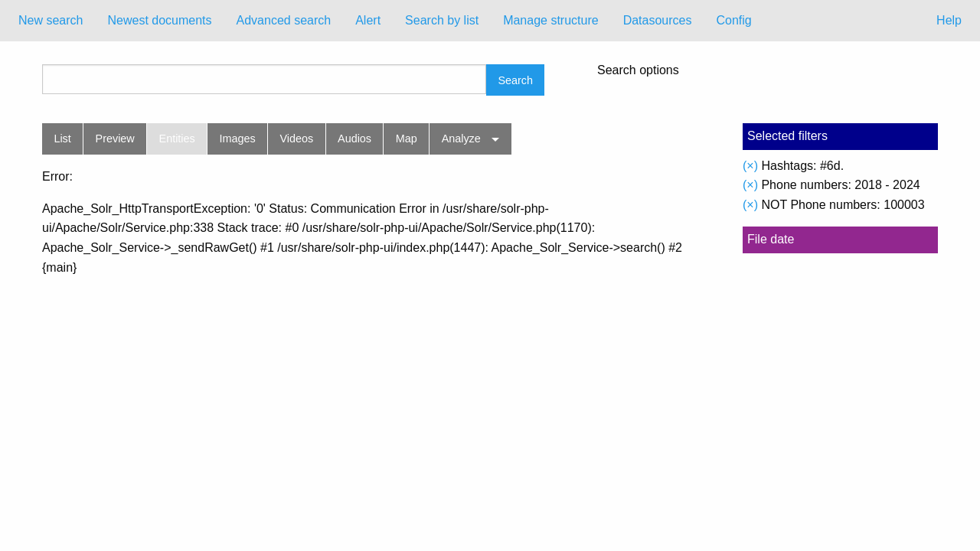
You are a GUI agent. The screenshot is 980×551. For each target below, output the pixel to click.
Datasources (658, 20)
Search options (638, 70)
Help (949, 20)
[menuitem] (51, 21)
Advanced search (284, 20)
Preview (115, 139)
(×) (750, 166)
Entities (177, 139)
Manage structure (551, 20)
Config (733, 20)
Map (407, 139)
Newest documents (159, 20)
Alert (368, 20)
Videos (297, 139)
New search (51, 20)
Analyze (461, 139)
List (62, 139)
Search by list (442, 20)
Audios (354, 139)
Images (238, 139)
